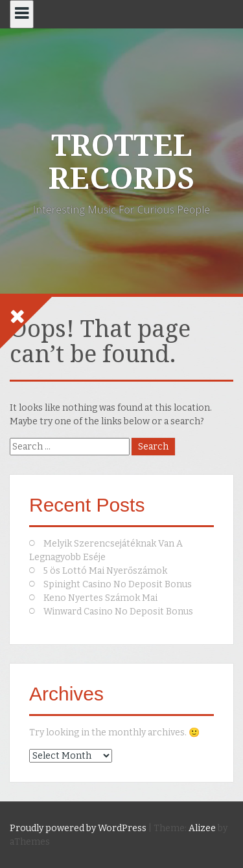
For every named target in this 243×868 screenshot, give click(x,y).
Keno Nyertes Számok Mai (100, 598)
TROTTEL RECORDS (121, 162)
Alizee (202, 828)
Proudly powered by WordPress (78, 828)
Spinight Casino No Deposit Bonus (118, 584)
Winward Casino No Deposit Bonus (118, 612)
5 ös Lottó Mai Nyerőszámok (105, 571)
